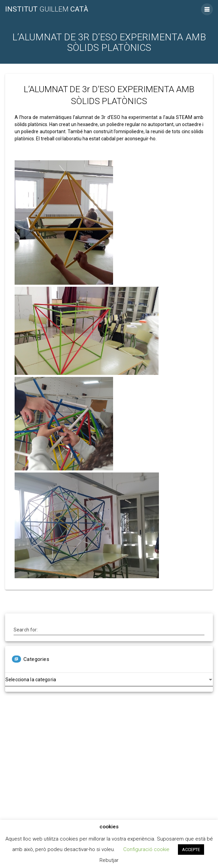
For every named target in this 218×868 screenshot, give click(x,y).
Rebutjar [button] (109, 860)
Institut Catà (47, 9)
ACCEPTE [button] (191, 850)
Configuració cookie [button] (146, 849)
